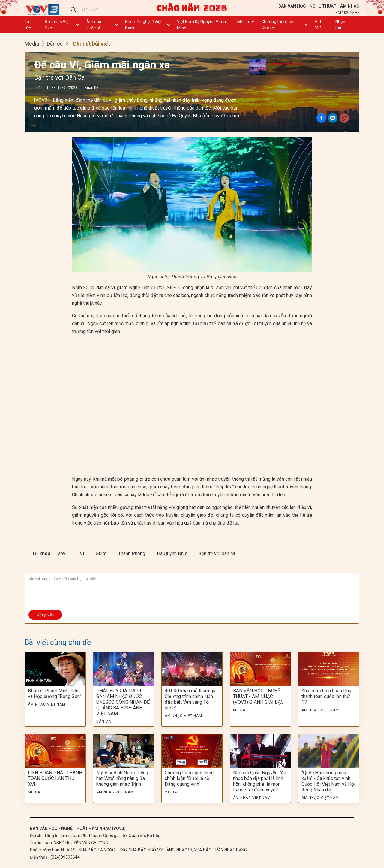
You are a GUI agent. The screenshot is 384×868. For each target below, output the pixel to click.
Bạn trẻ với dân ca (217, 553)
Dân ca (55, 44)
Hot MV (318, 25)
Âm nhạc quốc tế (95, 25)
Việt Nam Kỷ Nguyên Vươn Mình (201, 25)
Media (243, 22)
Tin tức (28, 25)
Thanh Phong (132, 553)
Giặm (102, 553)
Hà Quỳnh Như (172, 553)
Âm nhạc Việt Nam (57, 25)
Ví (82, 553)
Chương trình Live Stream (278, 25)
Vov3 (63, 553)
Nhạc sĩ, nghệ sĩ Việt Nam (143, 25)
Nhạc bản (340, 25)
